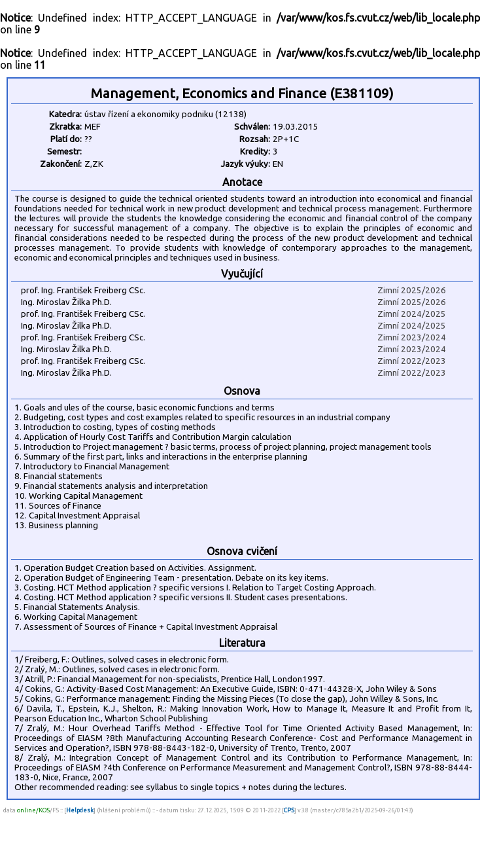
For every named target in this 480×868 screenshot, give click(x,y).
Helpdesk (80, 810)
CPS (289, 810)
